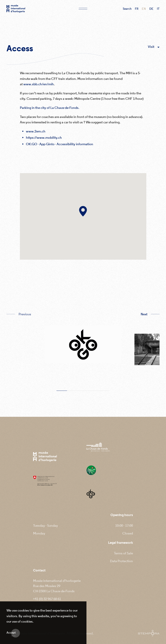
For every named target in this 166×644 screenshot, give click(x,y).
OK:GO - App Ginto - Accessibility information (60, 145)
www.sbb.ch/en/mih (39, 85)
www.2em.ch (36, 133)
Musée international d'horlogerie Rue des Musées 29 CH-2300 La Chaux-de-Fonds (57, 590)
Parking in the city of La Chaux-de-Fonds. (50, 109)
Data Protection (121, 565)
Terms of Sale (123, 557)
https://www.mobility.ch (44, 139)
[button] (83, 214)
